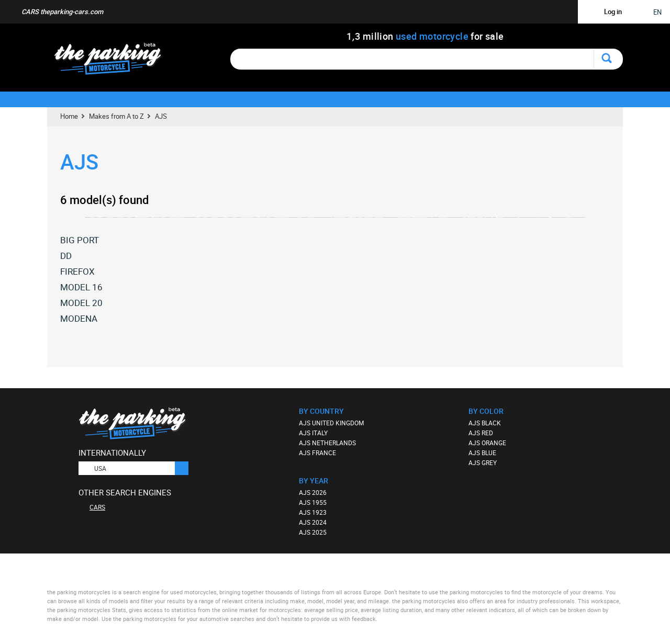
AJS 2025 (313, 532)
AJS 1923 (313, 512)
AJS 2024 (313, 522)
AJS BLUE (482, 453)
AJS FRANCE (317, 453)
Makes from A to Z (116, 116)
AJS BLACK (485, 423)
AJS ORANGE (487, 443)
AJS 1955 (313, 502)
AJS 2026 (313, 492)
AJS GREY (483, 462)
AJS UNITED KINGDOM (331, 423)
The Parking (113, 61)
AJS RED (481, 433)
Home (69, 116)
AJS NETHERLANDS (327, 443)
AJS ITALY (313, 433)
